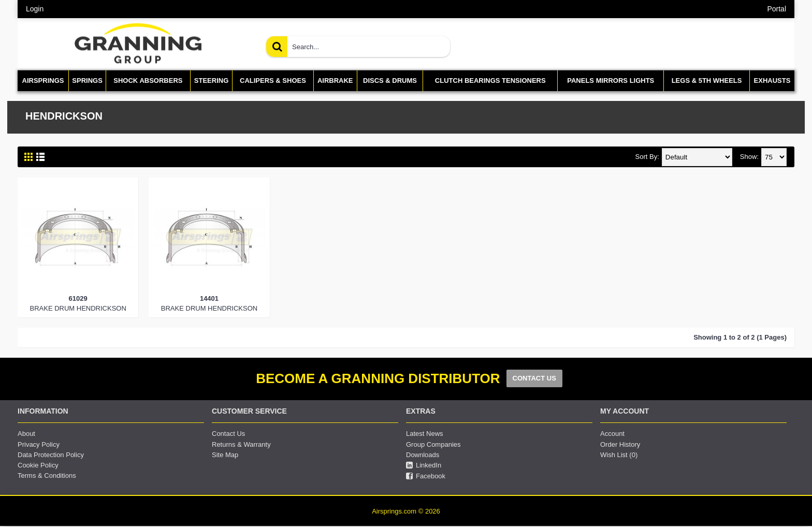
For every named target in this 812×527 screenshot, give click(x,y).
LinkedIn (424, 465)
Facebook (426, 476)
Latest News (425, 434)
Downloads (423, 455)
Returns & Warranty (241, 444)
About (26, 434)
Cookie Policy (38, 465)
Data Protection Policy (51, 455)
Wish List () (619, 455)
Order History (620, 444)
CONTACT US (534, 378)
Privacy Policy (39, 444)
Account (612, 434)
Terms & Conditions (47, 475)
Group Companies (433, 444)
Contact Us (228, 434)
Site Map (225, 455)
